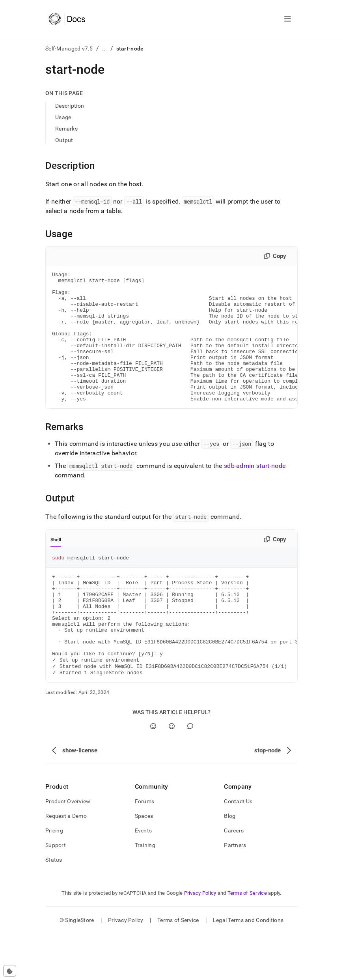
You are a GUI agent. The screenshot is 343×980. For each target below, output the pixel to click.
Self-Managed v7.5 (69, 49)
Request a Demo (66, 862)
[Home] (67, 19)
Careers (234, 877)
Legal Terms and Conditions (248, 966)
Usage (63, 117)
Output (64, 140)
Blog (230, 862)
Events (144, 877)
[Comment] (190, 772)
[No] (172, 772)
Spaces (144, 862)
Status (54, 906)
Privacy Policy (200, 939)
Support (56, 891)
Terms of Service (247, 939)
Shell (56, 566)
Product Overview (68, 847)
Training (145, 891)
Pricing (54, 877)
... (105, 49)
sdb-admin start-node (255, 492)
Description (70, 106)
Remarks (66, 129)
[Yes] (153, 772)
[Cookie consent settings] (10, 971)
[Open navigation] (288, 19)
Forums (145, 847)
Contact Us (238, 847)
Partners (235, 891)
